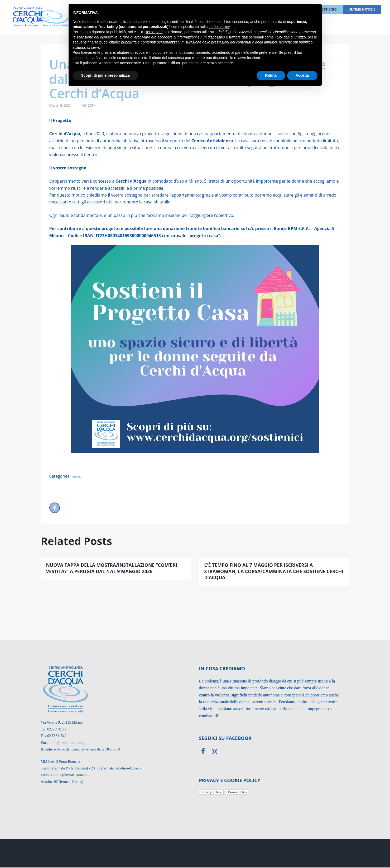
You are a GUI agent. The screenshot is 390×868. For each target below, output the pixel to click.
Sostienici (328, 9)
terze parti (154, 32)
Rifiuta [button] (271, 75)
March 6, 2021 (61, 105)
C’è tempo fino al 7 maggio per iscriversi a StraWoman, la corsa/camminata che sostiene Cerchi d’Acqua (266, 572)
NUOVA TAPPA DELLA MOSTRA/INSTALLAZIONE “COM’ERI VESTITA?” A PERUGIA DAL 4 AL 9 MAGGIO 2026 (113, 569)
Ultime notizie (362, 9)
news (78, 476)
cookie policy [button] (219, 27)
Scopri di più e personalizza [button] (105, 75)
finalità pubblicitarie (103, 42)
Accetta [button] (302, 75)
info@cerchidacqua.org (68, 743)
